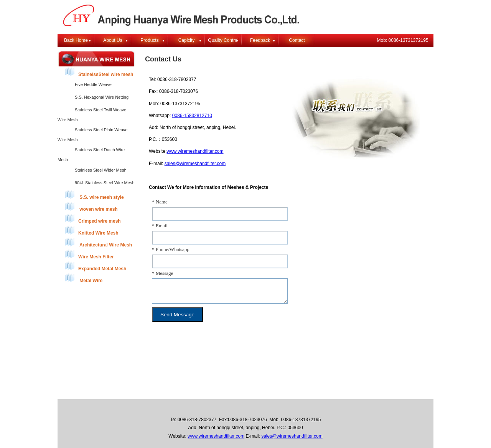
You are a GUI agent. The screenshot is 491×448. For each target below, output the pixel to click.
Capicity (187, 40)
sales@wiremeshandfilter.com (195, 164)
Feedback (260, 40)
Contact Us (284, 392)
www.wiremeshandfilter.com (195, 151)
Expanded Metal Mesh (96, 266)
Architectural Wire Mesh (99, 242)
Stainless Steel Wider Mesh (101, 170)
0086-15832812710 (192, 116)
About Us (113, 40)
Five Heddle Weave (93, 84)
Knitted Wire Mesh (92, 231)
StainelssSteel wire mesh (99, 72)
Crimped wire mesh (93, 219)
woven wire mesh (91, 207)
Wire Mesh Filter (90, 254)
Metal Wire (84, 278)
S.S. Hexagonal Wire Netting (102, 97)
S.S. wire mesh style (95, 195)
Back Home (76, 40)
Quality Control (223, 40)
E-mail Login (316, 392)
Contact (297, 40)
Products (149, 40)
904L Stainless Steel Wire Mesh (105, 183)
